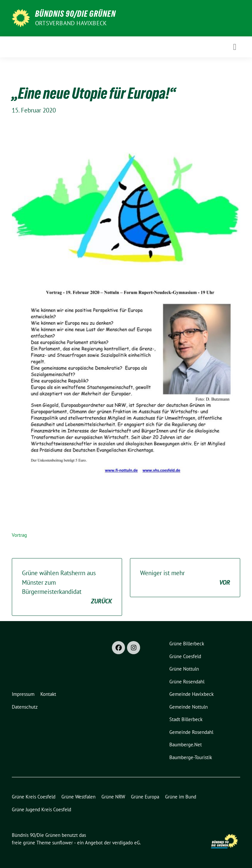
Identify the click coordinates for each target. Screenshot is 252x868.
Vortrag (19, 535)
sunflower (63, 843)
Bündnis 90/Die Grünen (75, 14)
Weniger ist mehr (185, 578)
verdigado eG (126, 843)
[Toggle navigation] (235, 47)
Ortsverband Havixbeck (71, 23)
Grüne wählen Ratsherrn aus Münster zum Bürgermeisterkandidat (67, 587)
